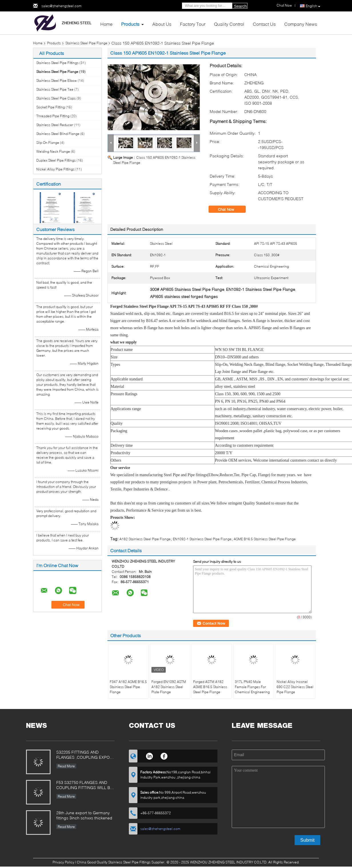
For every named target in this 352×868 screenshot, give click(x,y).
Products (130, 24)
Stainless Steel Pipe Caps (56, 98)
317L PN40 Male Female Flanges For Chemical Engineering (252, 687)
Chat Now (230, 209)
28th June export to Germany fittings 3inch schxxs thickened (84, 815)
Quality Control (229, 24)
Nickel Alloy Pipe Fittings (55, 169)
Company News (301, 24)
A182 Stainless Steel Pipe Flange (145, 539)
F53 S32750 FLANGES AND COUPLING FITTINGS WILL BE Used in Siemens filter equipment (84, 785)
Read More (66, 766)
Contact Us (264, 24)
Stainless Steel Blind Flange (58, 134)
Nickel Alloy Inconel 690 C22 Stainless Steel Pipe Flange (295, 687)
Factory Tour (193, 24)
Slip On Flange (48, 143)
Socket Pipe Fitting (51, 107)
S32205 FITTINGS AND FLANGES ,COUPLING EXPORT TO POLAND (85, 755)
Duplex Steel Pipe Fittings (56, 160)
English (313, 6)
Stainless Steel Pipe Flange (86, 43)
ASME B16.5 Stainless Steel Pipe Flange (265, 539)
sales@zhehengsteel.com (61, 6)
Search (240, 6)
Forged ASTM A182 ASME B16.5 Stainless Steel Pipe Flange (210, 687)
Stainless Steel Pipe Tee (55, 89)
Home (106, 24)
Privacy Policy (63, 862)
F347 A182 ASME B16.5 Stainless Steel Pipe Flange (128, 687)
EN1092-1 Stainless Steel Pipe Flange (202, 539)
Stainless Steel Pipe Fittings (57, 63)
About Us (162, 24)
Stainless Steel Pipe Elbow (57, 81)
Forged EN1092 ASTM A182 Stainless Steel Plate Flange (169, 687)
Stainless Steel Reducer (55, 125)
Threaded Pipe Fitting (53, 116)
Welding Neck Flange (53, 151)
